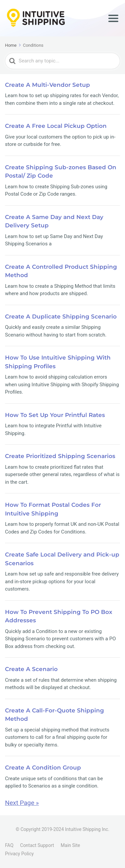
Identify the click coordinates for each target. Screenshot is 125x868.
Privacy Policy (19, 854)
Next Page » (22, 803)
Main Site (70, 845)
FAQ (9, 845)
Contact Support (37, 845)
